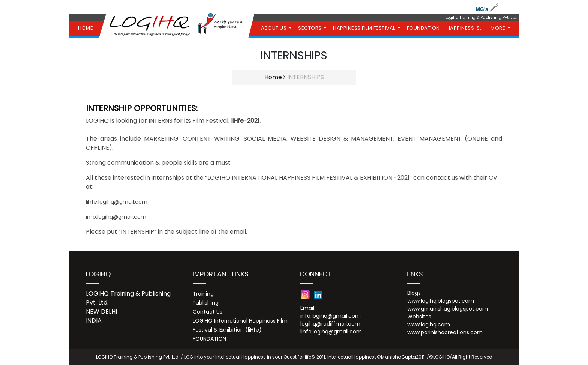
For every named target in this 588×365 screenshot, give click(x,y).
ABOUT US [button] (274, 28)
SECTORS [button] (310, 28)
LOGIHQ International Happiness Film (240, 321)
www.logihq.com (429, 324)
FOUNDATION (423, 28)
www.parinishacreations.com (445, 332)
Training (203, 294)
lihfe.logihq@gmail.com (117, 202)
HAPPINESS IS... (465, 28)
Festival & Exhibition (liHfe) (227, 330)
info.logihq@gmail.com (116, 217)
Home (273, 77)
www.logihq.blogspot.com (441, 301)
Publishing (206, 303)
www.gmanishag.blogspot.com (448, 309)
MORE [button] (499, 28)
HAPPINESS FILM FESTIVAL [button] (365, 28)
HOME (85, 28)
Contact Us (208, 312)
